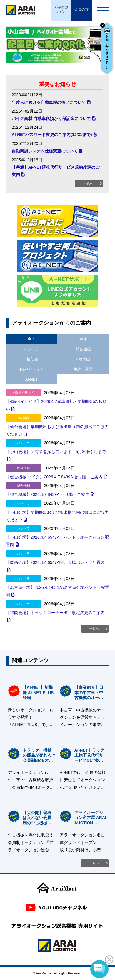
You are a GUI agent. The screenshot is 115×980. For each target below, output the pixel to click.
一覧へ (88, 183)
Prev (11, 45)
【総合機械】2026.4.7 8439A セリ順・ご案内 (48, 494)
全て (31, 339)
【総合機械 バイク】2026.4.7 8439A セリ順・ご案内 (54, 477)
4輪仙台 (31, 359)
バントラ (31, 349)
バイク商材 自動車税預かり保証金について (51, 118)
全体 (83, 339)
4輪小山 (83, 359)
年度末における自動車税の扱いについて (49, 102)
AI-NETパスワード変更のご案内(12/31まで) (52, 135)
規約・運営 (83, 369)
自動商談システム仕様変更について (45, 151)
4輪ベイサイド (31, 369)
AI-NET (32, 379)
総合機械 (83, 349)
